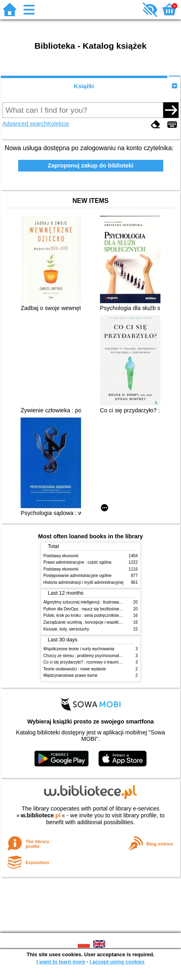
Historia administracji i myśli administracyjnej (84, 582)
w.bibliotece (41, 815)
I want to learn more (61, 962)
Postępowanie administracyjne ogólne (78, 576)
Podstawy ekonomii (61, 556)
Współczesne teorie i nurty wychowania (79, 649)
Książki (84, 86)
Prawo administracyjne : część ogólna (78, 562)
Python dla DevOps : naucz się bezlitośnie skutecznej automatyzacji (105, 609)
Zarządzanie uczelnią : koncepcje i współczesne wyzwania (96, 622)
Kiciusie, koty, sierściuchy (67, 629)
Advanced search (25, 124)
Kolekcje (58, 124)
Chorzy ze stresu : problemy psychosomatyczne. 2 (89, 656)
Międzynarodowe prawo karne (71, 675)
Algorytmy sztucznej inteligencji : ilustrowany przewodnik (94, 602)
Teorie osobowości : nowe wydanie (75, 669)
